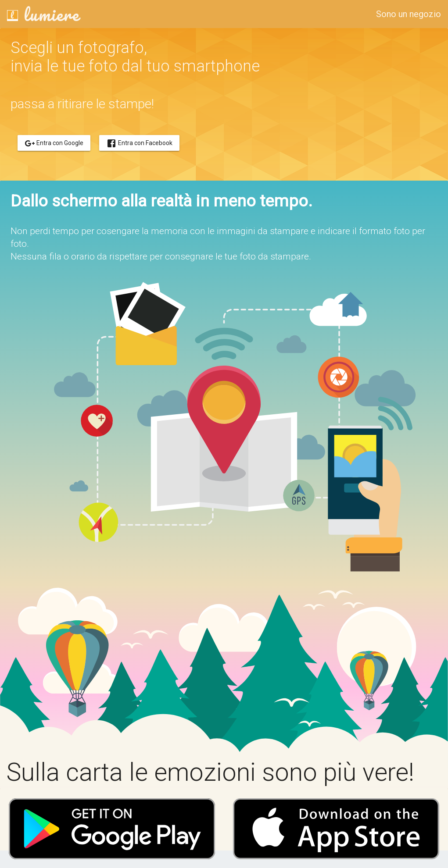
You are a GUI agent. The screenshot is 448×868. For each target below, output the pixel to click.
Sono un (409, 14)
